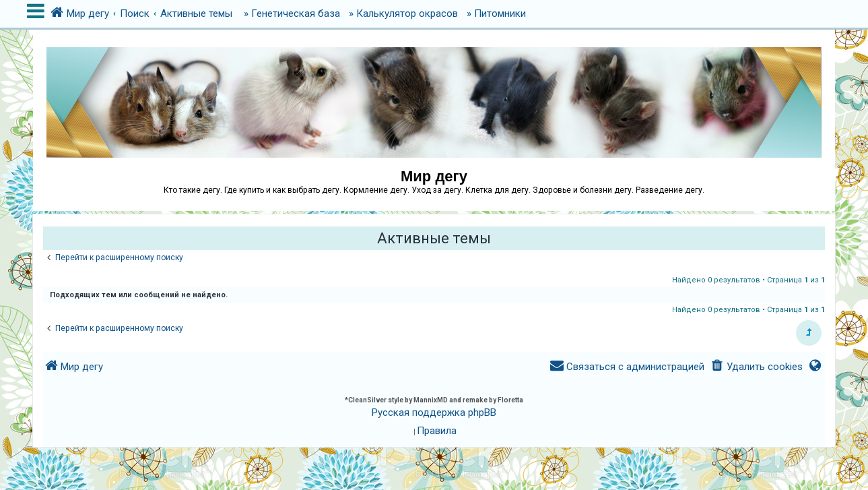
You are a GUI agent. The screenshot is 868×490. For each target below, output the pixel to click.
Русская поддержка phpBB (434, 412)
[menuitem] (756, 367)
